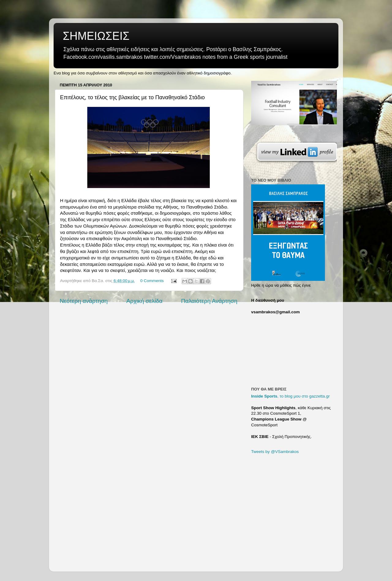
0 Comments (152, 281)
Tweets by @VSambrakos (275, 452)
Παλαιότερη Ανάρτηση (209, 301)
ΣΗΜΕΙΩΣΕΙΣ (96, 36)
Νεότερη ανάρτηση (84, 301)
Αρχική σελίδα (145, 301)
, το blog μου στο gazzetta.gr (290, 396)
